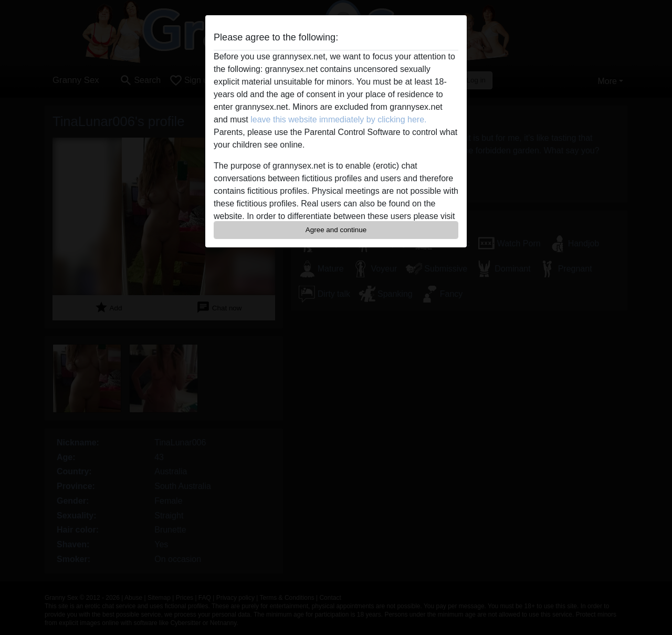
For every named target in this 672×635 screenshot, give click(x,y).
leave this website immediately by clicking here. (338, 119)
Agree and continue (336, 230)
